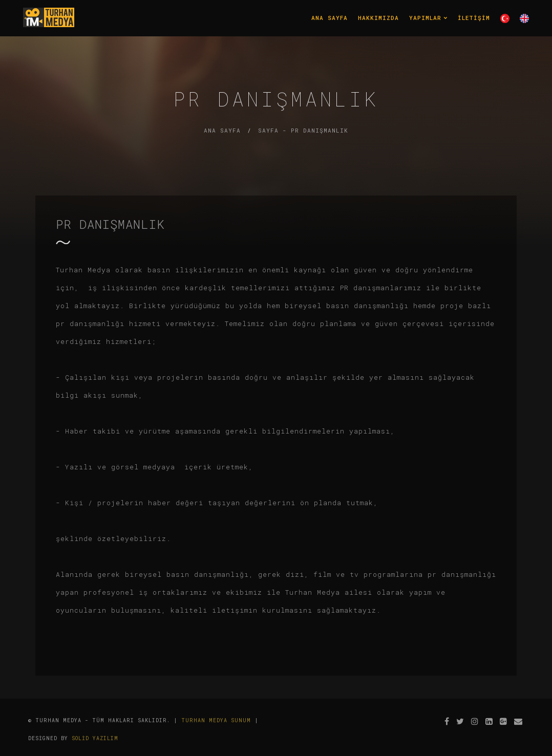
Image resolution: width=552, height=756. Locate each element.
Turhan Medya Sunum (216, 720)
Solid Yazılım (95, 738)
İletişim (474, 18)
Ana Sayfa (330, 18)
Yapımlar (428, 18)
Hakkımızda (378, 18)
